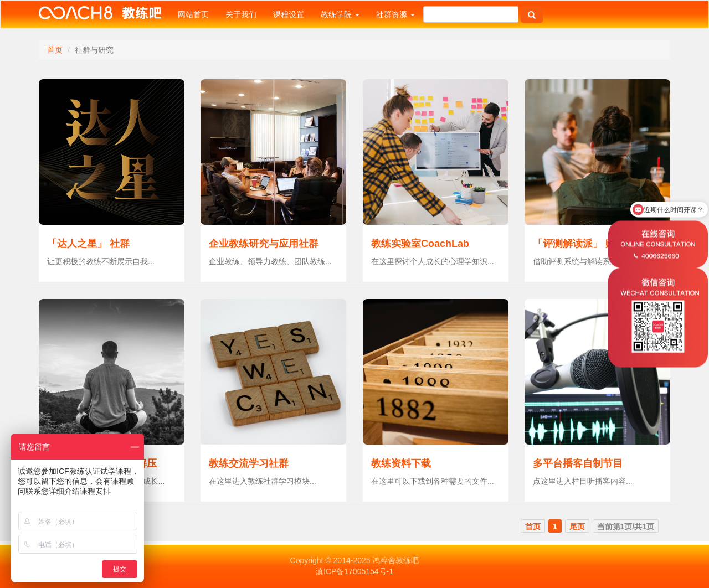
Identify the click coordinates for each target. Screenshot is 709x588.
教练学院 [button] (340, 14)
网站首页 (193, 14)
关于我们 (241, 14)
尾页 (577, 527)
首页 (55, 50)
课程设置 (289, 14)
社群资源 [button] (395, 14)
